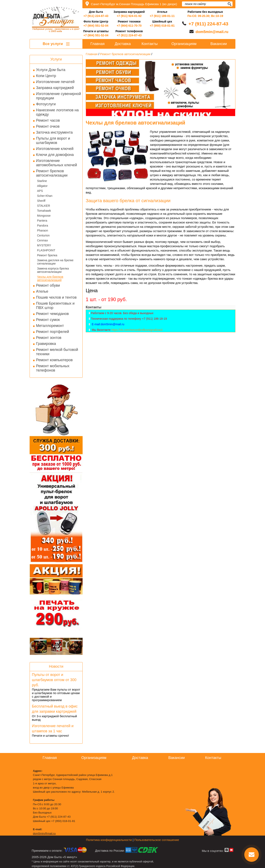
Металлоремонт (50, 326)
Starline (42, 181)
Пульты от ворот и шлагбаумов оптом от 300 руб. (54, 680)
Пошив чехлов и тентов (56, 297)
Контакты (150, 44)
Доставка (123, 44)
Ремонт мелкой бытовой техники (57, 352)
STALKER (44, 206)
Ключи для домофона (55, 155)
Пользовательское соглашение (157, 840)
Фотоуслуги (46, 104)
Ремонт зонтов (49, 338)
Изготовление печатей (55, 82)
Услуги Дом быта (51, 70)
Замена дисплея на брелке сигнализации (55, 262)
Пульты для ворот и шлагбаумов (53, 141)
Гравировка (46, 344)
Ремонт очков (48, 126)
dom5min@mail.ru (212, 32)
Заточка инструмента (54, 132)
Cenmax (42, 240)
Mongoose (44, 216)
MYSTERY (44, 245)
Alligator (42, 186)
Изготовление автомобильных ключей (57, 163)
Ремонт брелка (47, 255)
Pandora (43, 226)
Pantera (42, 221)
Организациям (184, 44)
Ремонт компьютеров (54, 360)
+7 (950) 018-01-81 (162, 26)
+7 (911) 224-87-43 (96, 16)
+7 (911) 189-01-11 (162, 16)
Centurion (43, 235)
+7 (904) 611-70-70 (129, 26)
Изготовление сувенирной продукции (58, 96)
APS (40, 191)
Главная (98, 44)
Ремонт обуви (48, 285)
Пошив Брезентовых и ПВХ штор (55, 306)
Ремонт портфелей (52, 332)
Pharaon (43, 230)
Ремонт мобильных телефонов (53, 368)
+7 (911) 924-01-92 (129, 16)
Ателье (42, 291)
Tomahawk (44, 211)
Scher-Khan (45, 196)
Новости (56, 666)
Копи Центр (46, 76)
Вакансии (219, 44)
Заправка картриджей (55, 88)
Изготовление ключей (55, 149)
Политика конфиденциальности (109, 840)
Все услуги (56, 44)
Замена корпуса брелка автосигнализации (53, 270)
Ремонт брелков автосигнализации (52, 173)
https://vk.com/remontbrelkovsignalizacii (137, 330)
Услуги (56, 59)
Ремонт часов (48, 120)
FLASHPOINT (46, 250)
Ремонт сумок (48, 320)
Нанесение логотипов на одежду (57, 112)
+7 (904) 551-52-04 (96, 26)
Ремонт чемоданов (52, 314)
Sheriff (41, 201)
